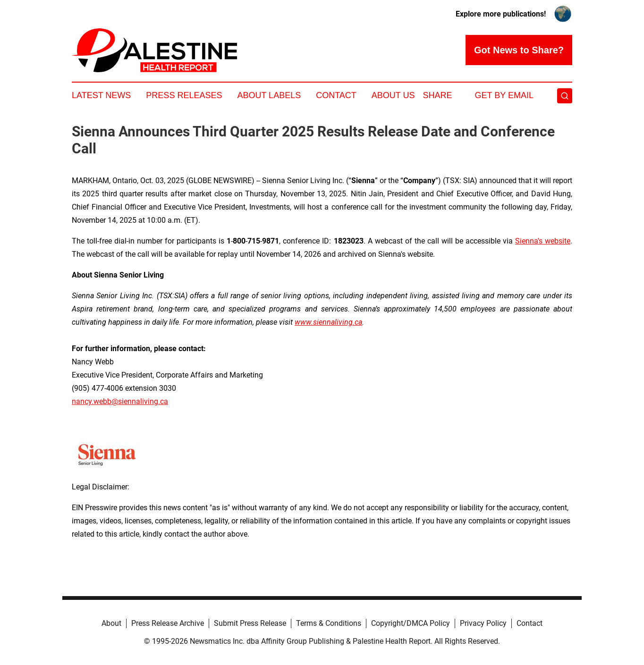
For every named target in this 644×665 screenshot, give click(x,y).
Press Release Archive (168, 623)
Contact (336, 95)
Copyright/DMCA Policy (411, 623)
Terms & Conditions (329, 623)
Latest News (101, 95)
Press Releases (184, 95)
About (111, 623)
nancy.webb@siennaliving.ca (120, 401)
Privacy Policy (483, 623)
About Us (393, 95)
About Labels (269, 95)
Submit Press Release (250, 623)
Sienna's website (543, 241)
